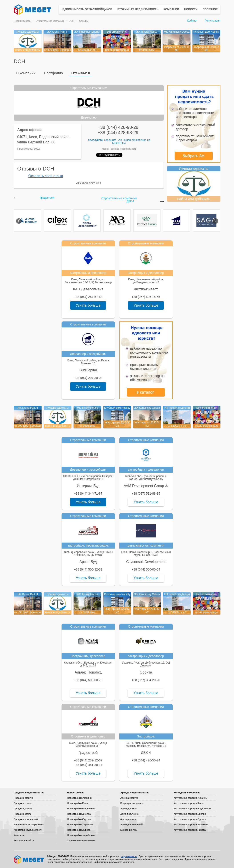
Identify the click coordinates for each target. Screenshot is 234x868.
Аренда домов (129, 809)
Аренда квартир (129, 798)
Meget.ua (119, 143)
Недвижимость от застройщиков (87, 9)
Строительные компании (50, 21)
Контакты (19, 835)
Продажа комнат (23, 803)
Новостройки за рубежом (81, 835)
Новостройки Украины (80, 798)
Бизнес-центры (129, 830)
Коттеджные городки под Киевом (192, 809)
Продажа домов (23, 809)
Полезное (210, 9)
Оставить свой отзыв (46, 176)
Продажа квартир (24, 798)
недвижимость (128, 149)
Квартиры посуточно (132, 803)
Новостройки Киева (78, 803)
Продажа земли (23, 814)
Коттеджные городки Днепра (190, 814)
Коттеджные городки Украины (191, 798)
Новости (191, 9)
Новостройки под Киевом (81, 809)
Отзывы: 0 (81, 73)
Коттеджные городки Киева (189, 803)
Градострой (47, 198)
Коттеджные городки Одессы (190, 819)
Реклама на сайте (24, 840)
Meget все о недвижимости (29, 860)
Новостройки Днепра (79, 814)
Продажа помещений (26, 819)
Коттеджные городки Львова (190, 830)
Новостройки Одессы (79, 819)
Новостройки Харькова (80, 824)
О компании (26, 73)
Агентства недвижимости (28, 830)
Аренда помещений (132, 824)
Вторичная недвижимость (138, 9)
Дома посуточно (130, 814)
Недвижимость (22, 21)
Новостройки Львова (79, 830)
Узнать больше (88, 305)
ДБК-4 (130, 201)
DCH (72, 21)
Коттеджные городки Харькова (191, 824)
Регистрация (212, 21)
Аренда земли (128, 819)
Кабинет (192, 21)
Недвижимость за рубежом (29, 824)
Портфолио (53, 73)
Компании (171, 9)
